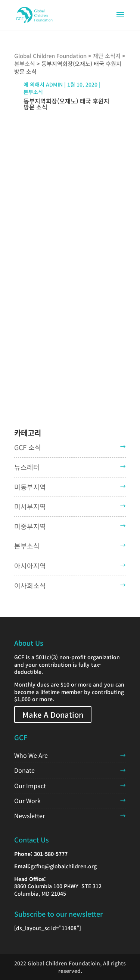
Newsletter (29, 815)
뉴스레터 (27, 467)
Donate (24, 770)
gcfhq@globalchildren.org (64, 866)
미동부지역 (30, 487)
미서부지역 (30, 506)
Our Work (27, 800)
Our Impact (30, 785)
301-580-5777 (51, 854)
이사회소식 (30, 585)
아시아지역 (30, 566)
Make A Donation (53, 714)
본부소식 (33, 92)
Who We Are (31, 755)
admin (54, 84)
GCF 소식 (28, 447)
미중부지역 (30, 526)
